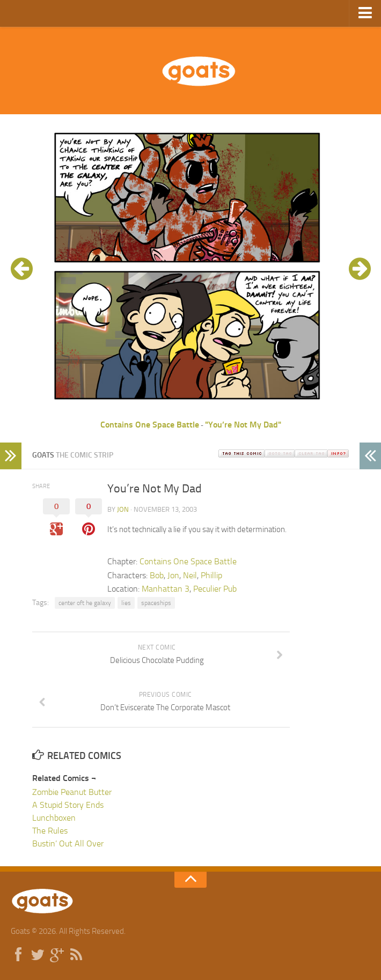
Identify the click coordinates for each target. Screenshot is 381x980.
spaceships (156, 603)
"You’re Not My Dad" (243, 425)
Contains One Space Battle (150, 425)
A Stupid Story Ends (68, 805)
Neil (190, 575)
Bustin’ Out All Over (68, 843)
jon (123, 509)
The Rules (50, 831)
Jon (173, 575)
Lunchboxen (54, 818)
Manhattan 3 (166, 589)
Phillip (211, 575)
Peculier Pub (215, 589)
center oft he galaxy (85, 603)
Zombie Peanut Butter (72, 792)
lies (126, 603)
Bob (157, 575)
